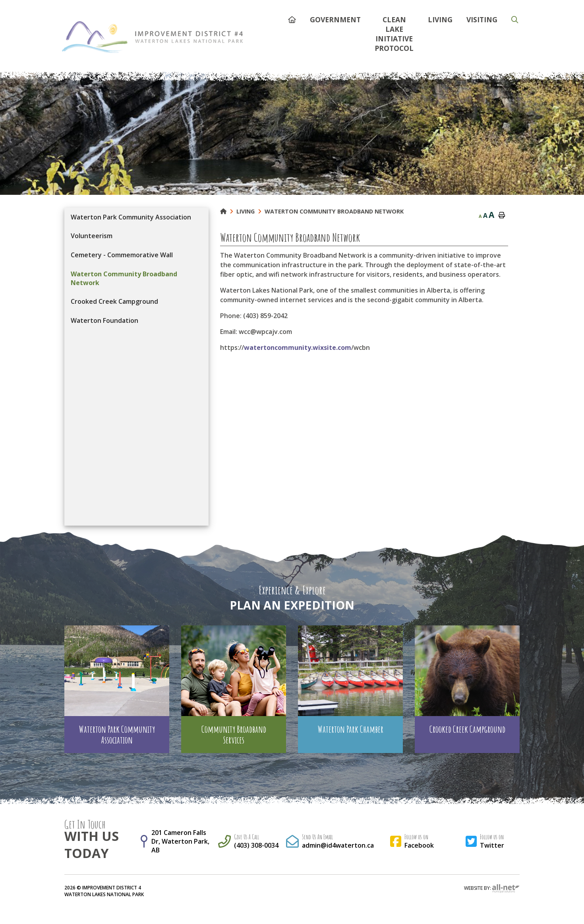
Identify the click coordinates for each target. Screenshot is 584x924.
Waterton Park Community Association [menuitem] (131, 217)
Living (246, 211)
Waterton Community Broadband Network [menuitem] (124, 278)
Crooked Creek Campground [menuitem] (114, 301)
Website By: (492, 889)
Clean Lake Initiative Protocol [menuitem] (394, 34)
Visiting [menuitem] (482, 19)
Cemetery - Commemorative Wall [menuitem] (122, 255)
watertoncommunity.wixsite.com (298, 347)
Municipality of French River (152, 37)
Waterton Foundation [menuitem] (104, 320)
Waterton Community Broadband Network (334, 211)
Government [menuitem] (335, 19)
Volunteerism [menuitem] (92, 236)
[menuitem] (292, 18)
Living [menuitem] (440, 19)
